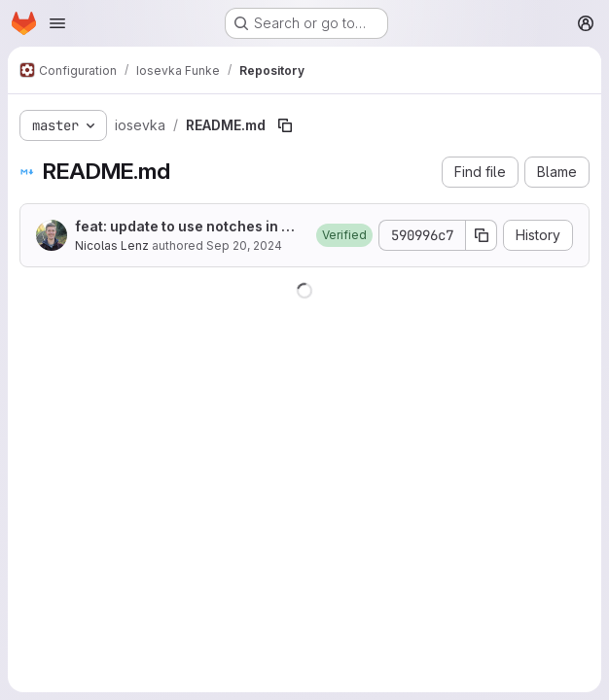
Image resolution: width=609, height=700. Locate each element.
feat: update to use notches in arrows (188, 227)
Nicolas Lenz (112, 245)
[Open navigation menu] (57, 23)
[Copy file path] (285, 125)
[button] (344, 235)
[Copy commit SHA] (482, 235)
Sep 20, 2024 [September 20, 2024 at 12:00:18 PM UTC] (244, 245)
